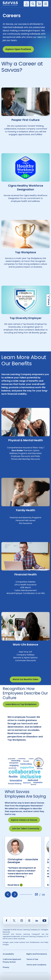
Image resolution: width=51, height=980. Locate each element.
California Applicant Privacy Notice (12, 961)
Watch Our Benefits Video (26, 679)
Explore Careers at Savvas (24, 820)
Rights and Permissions (37, 954)
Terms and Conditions (36, 965)
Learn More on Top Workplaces (21, 704)
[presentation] (8, 894)
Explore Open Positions (18, 49)
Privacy (6, 967)
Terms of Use (32, 959)
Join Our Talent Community (26, 829)
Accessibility (8, 954)
